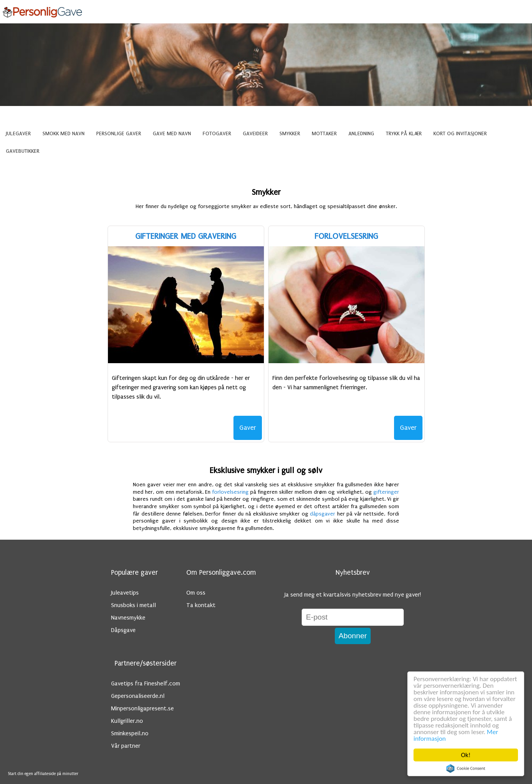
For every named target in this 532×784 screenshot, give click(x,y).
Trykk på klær (404, 134)
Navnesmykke (128, 618)
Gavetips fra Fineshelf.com (146, 683)
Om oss (196, 593)
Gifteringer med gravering (186, 236)
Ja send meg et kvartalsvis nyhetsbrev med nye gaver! (353, 595)
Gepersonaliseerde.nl (138, 696)
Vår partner (126, 746)
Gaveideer (255, 134)
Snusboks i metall (133, 605)
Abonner (353, 636)
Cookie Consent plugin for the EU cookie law (466, 768)
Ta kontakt (201, 605)
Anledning (361, 134)
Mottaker (324, 134)
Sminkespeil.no (130, 733)
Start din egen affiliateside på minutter (43, 774)
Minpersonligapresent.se (142, 708)
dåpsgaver (323, 514)
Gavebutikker (23, 151)
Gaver (248, 428)
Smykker (290, 134)
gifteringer (386, 492)
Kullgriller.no (127, 721)
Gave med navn (172, 134)
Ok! (466, 755)
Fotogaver (217, 134)
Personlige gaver (119, 134)
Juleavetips (125, 593)
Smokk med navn (64, 134)
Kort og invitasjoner (460, 134)
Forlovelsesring (346, 236)
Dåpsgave (123, 630)
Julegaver (18, 134)
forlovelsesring (230, 492)
